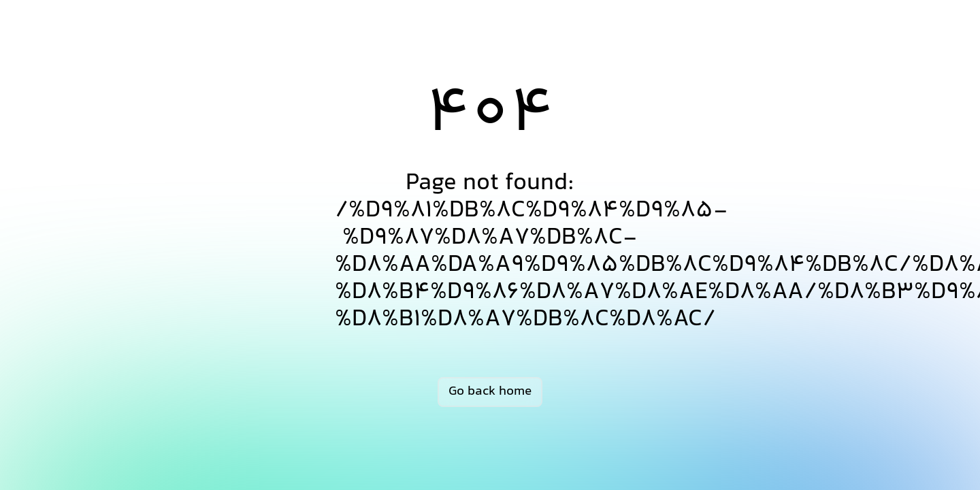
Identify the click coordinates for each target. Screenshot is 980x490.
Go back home (490, 392)
